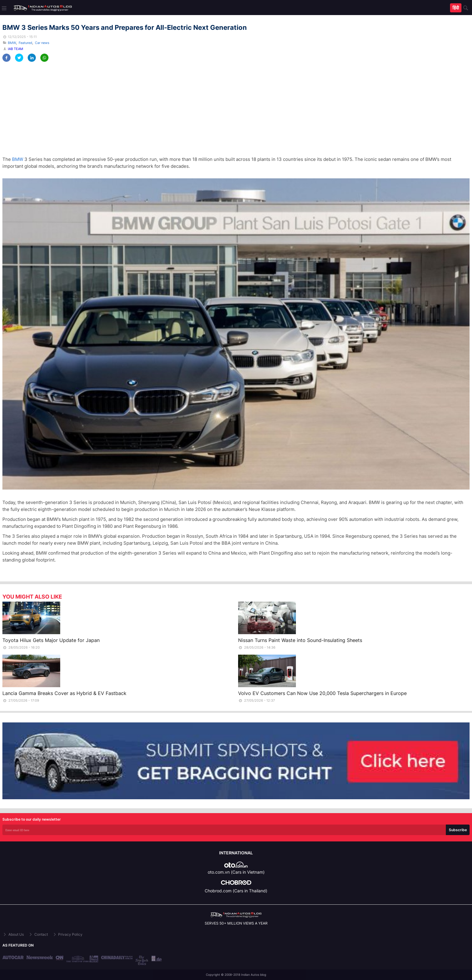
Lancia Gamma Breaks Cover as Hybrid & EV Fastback (64, 693)
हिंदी (456, 8)
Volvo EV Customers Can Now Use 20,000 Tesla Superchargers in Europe (322, 693)
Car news (42, 43)
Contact (38, 934)
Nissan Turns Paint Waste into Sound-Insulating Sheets (300, 640)
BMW (12, 43)
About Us (13, 934)
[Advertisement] (183, 109)
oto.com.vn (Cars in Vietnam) (236, 872)
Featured (25, 43)
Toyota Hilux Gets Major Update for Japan (51, 640)
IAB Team (16, 49)
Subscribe (458, 830)
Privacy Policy (68, 934)
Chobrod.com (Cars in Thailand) (236, 891)
